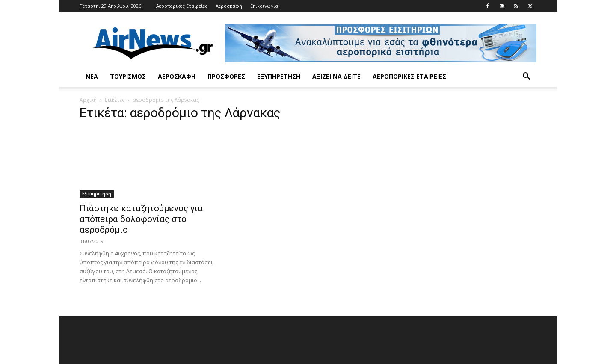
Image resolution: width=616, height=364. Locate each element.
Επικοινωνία (264, 6)
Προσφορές (226, 76)
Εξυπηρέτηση (279, 76)
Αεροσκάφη (229, 6)
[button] (526, 77)
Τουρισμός (128, 76)
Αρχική (88, 100)
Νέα (92, 76)
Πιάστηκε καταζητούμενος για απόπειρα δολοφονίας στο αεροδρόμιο (141, 219)
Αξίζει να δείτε (336, 76)
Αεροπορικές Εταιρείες (182, 6)
